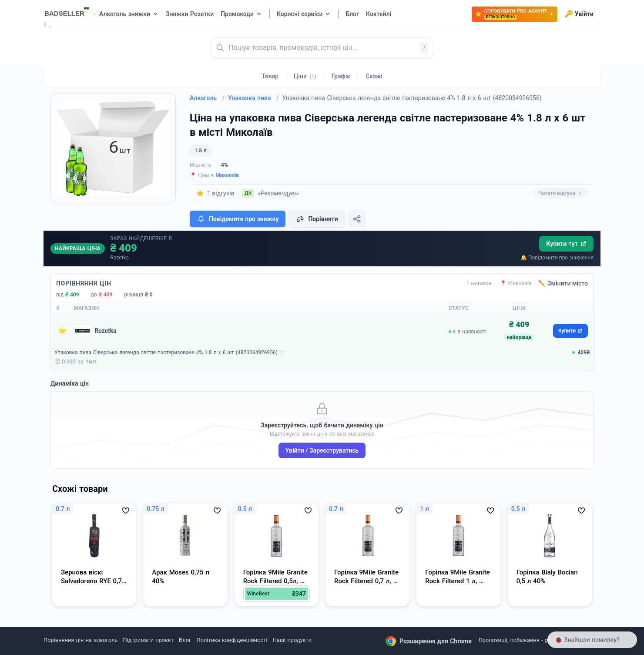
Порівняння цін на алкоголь (80, 640)
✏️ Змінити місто (563, 283)
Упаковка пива (253, 98)
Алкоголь (207, 98)
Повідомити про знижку (238, 219)
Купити (570, 331)
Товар (270, 76)
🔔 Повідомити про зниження (557, 258)
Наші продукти (292, 640)
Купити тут (566, 244)
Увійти (579, 14)
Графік (341, 76)
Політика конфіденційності (232, 640)
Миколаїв (227, 175)
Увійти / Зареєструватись (322, 450)
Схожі (374, 76)
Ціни (305, 76)
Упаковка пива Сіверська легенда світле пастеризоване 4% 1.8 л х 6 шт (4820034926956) (166, 353)
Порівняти (317, 219)
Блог (185, 640)
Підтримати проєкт (148, 640)
